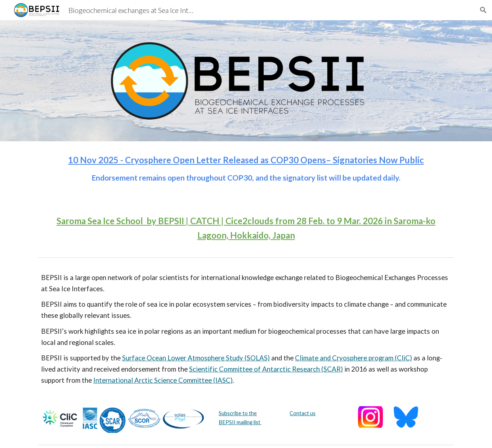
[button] (483, 10)
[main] (246, 172)
